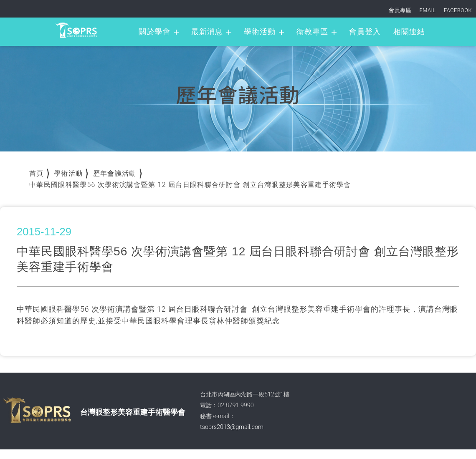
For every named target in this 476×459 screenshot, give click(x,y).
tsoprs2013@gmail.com (232, 427)
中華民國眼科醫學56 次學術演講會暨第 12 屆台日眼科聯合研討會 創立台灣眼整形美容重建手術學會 (190, 185)
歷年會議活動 (115, 173)
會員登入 (365, 32)
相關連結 (409, 32)
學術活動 (260, 32)
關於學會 (154, 32)
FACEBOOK (458, 10)
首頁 (37, 173)
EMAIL (428, 10)
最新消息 (207, 32)
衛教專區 (312, 32)
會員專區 (400, 10)
